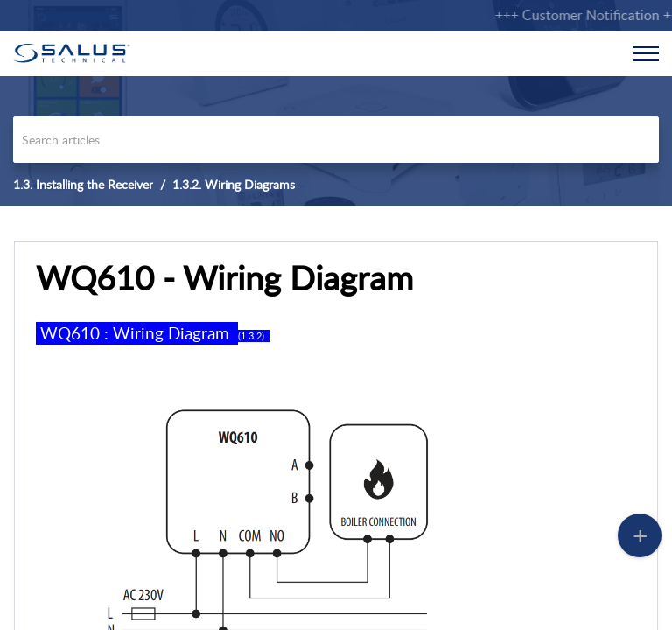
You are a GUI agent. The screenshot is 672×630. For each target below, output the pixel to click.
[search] (336, 140)
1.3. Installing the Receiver (83, 184)
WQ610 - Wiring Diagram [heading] (224, 278)
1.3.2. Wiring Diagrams (234, 184)
